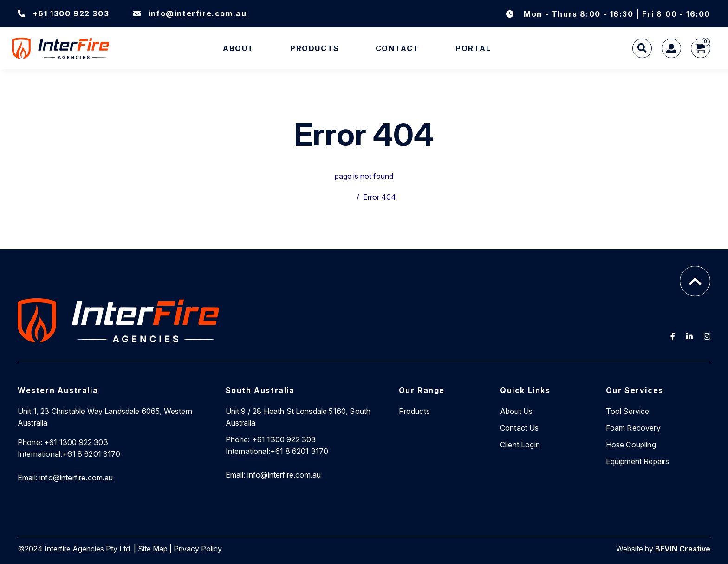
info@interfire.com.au (190, 13)
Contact (397, 48)
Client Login (520, 445)
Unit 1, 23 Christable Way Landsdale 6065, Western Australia (105, 417)
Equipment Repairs (638, 461)
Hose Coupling (631, 445)
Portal (473, 48)
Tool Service (628, 411)
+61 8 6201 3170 (69, 454)
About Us (516, 411)
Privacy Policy (198, 549)
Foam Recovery (633, 428)
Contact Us (520, 428)
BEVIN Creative (683, 549)
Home (343, 197)
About (238, 48)
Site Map (153, 549)
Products (315, 48)
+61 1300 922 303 (63, 13)
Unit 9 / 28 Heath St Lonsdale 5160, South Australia (298, 417)
